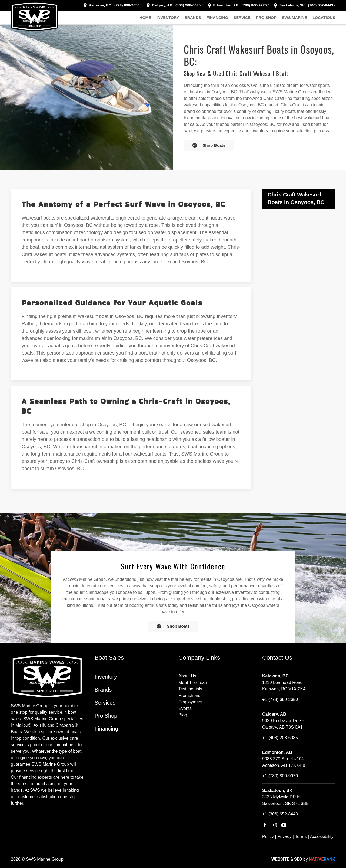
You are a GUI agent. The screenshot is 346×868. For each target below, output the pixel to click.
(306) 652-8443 (320, 5)
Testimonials (190, 689)
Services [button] (105, 703)
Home (145, 18)
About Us (187, 676)
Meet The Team (193, 682)
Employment (190, 702)
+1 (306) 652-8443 (280, 814)
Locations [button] (324, 18)
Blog (183, 715)
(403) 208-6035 (187, 5)
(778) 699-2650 (127, 5)
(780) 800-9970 (254, 5)
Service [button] (242, 18)
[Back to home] (34, 16)
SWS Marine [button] (295, 18)
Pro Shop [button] (266, 18)
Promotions (189, 695)
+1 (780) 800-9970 (280, 776)
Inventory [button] (168, 18)
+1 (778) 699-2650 (280, 700)
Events (185, 708)
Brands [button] (193, 18)
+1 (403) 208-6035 (280, 738)
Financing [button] (217, 18)
